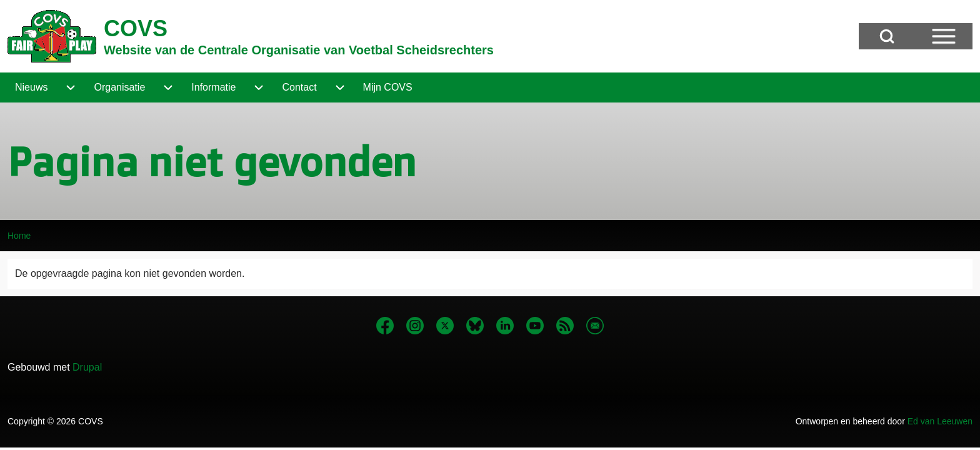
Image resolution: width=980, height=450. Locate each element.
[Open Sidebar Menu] (944, 36)
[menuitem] (31, 87)
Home (19, 236)
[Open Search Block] (887, 36)
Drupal (87, 367)
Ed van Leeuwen (940, 421)
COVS (136, 28)
